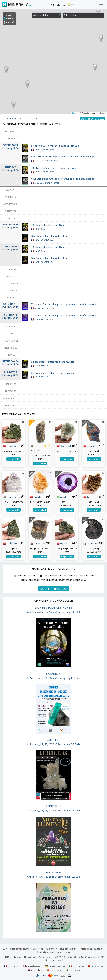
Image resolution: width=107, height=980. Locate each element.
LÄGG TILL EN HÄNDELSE (54, 589)
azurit (89, 446)
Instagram (45, 957)
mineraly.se (73, 970)
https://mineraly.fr (54, 960)
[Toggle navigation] (101, 5)
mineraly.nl (36, 970)
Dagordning (12, 118)
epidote (10, 446)
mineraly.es (95, 966)
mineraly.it (77, 966)
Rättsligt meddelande (20, 949)
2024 (24, 118)
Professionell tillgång (91, 949)
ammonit (91, 543)
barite (36, 497)
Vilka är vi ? (51, 949)
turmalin (37, 543)
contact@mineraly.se (88, 957)
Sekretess (38, 949)
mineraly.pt (54, 970)
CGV (5, 949)
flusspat (64, 446)
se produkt (13, 459)
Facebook (30, 957)
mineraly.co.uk (32, 966)
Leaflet (75, 113)
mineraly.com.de (55, 966)
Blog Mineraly (13, 957)
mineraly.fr (12, 966)
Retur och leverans (68, 949)
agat (61, 497)
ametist (10, 497)
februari (34, 118)
